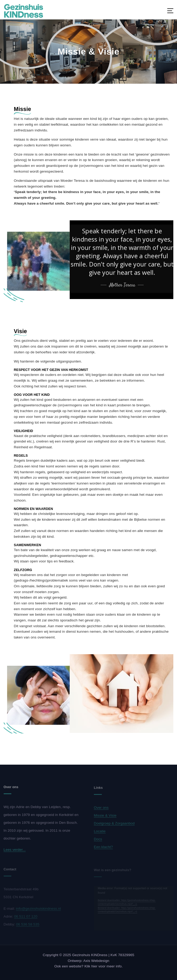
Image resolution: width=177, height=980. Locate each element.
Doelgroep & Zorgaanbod (114, 825)
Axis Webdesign (96, 961)
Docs (98, 841)
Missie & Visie (105, 817)
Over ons (101, 809)
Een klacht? (103, 848)
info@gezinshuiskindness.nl (39, 910)
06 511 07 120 (26, 918)
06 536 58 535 (28, 926)
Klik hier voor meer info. (104, 966)
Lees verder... (15, 851)
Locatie (100, 833)
